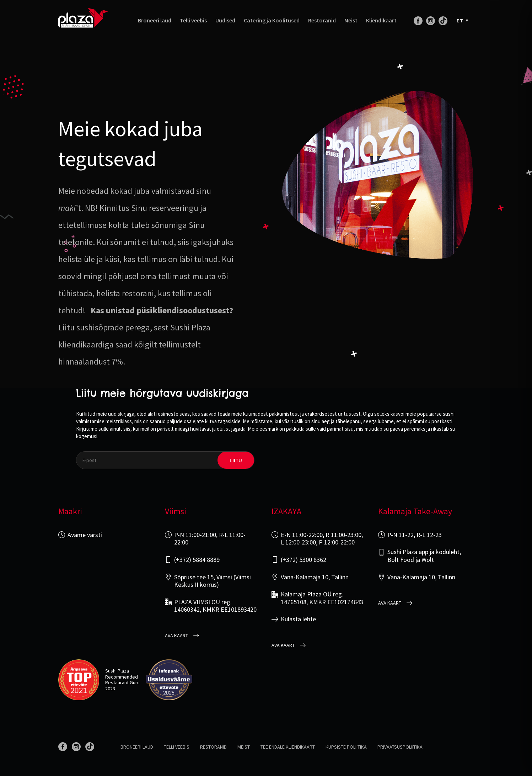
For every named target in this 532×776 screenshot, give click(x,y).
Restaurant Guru (122, 682)
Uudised (225, 20)
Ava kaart (176, 636)
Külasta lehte (298, 619)
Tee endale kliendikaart (288, 747)
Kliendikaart (381, 20)
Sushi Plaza (117, 671)
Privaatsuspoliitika (400, 747)
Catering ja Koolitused (272, 20)
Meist (351, 20)
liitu (236, 460)
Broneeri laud (155, 20)
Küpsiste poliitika (346, 747)
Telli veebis (193, 20)
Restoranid (322, 20)
